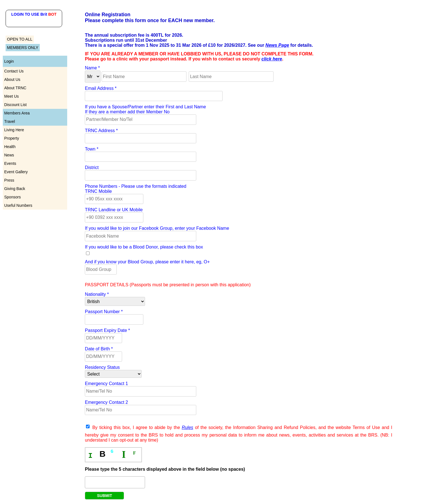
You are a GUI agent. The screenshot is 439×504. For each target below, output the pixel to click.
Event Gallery (16, 172)
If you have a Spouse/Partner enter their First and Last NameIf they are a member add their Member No (145, 109)
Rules (187, 427)
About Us (12, 79)
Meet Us (11, 96)
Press (9, 180)
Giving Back (15, 189)
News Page (277, 45)
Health (10, 147)
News (9, 155)
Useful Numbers (18, 205)
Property (12, 138)
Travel (10, 121)
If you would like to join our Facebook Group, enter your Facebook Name (157, 228)
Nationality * (97, 294)
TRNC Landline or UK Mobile (114, 210)
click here (272, 59)
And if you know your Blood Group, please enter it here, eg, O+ (147, 262)
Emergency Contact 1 (106, 384)
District (92, 167)
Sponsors (12, 197)
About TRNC (15, 88)
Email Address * (101, 88)
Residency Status (102, 367)
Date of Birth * (99, 349)
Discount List (15, 105)
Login (9, 61)
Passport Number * (104, 312)
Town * (92, 149)
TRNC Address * (101, 131)
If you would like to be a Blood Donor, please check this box (144, 247)
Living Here (14, 130)
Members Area (17, 113)
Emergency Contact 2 (106, 402)
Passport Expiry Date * (107, 330)
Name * (92, 68)
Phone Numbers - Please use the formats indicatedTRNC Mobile (136, 189)
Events (10, 163)
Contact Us (14, 71)
